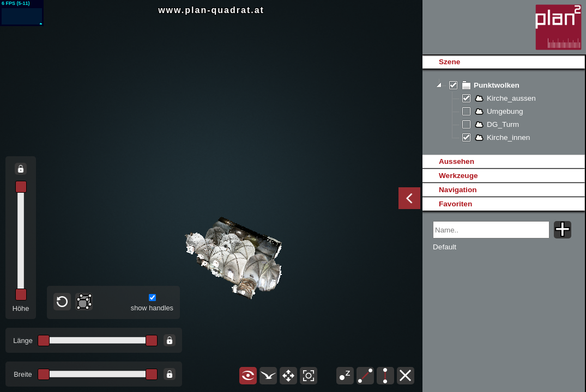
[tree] (503, 112)
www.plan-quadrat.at (211, 10)
